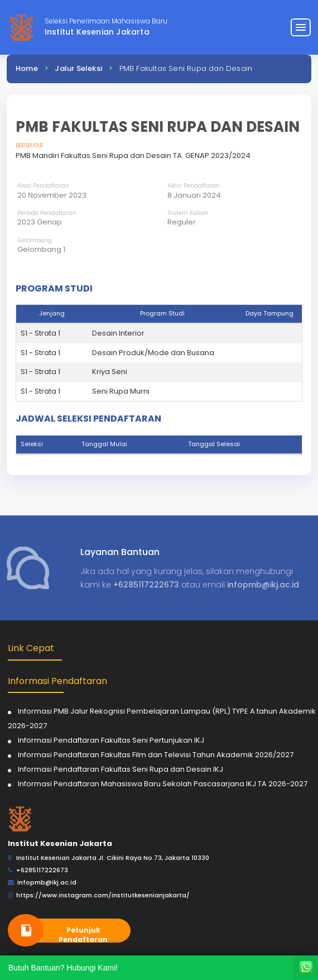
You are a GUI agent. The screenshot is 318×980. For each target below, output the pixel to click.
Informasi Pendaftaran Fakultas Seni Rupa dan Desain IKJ (121, 769)
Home (27, 68)
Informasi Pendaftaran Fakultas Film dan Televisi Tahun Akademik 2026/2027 (156, 755)
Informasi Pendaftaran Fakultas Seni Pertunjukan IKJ (111, 740)
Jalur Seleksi (78, 68)
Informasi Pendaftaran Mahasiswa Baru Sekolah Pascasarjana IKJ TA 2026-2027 (163, 784)
